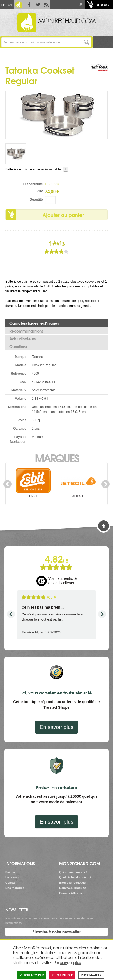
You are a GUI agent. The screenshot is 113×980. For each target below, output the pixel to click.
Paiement (12, 872)
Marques (57, 458)
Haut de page (104, 526)
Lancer (86, 42)
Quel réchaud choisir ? (75, 877)
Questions (18, 347)
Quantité (36, 200)
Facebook (28, 5)
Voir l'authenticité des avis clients (63, 581)
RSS (45, 5)
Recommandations (26, 331)
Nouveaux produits (73, 888)
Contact (11, 883)
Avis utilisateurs (22, 339)
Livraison (12, 877)
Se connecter (81, 5)
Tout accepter (32, 975)
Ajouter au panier (63, 215)
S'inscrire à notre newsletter (56, 932)
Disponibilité (33, 184)
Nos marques (15, 888)
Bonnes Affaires (70, 893)
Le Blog (19, 5)
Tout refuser (62, 975)
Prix (40, 191)
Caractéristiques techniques (34, 323)
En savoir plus (56, 727)
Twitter (37, 5)
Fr (3, 5)
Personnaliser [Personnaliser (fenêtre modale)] (91, 975)
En (10, 5)
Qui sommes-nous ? (73, 872)
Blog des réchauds (72, 883)
